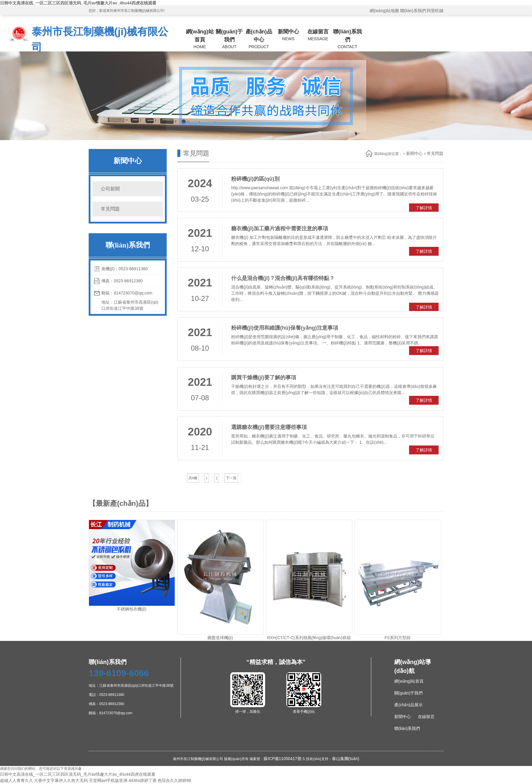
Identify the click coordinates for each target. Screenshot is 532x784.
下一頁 (231, 478)
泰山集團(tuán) (346, 759)
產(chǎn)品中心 (259, 39)
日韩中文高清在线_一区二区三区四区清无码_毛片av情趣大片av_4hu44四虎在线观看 (78, 3)
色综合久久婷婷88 (174, 780)
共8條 (193, 478)
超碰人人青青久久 (17, 780)
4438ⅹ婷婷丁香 (143, 780)
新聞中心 (288, 35)
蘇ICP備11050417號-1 (284, 759)
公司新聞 (110, 189)
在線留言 (318, 35)
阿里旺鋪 (435, 11)
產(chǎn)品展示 (408, 705)
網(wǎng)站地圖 (384, 11)
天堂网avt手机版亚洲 (108, 780)
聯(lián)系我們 (413, 11)
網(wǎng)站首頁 (200, 39)
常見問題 (110, 209)
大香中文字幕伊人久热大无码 (61, 780)
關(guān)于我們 (229, 39)
